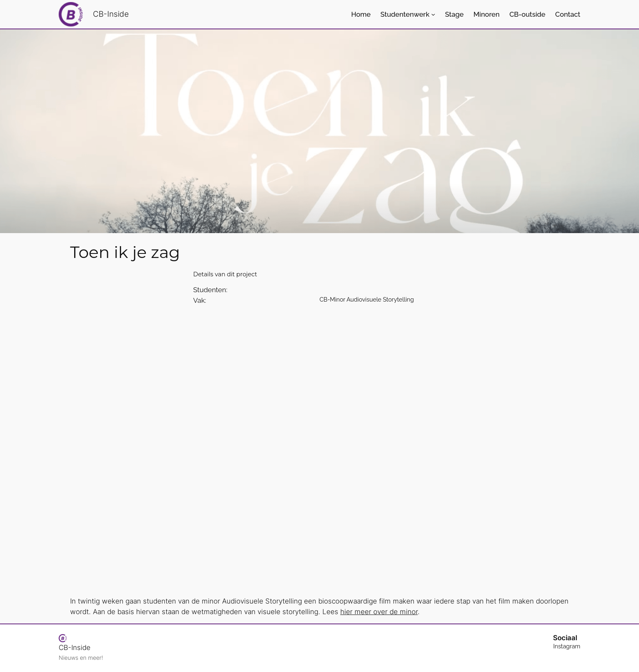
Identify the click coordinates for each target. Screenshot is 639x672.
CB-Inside (111, 14)
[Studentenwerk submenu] (433, 14)
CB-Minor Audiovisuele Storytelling (367, 299)
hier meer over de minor (379, 612)
